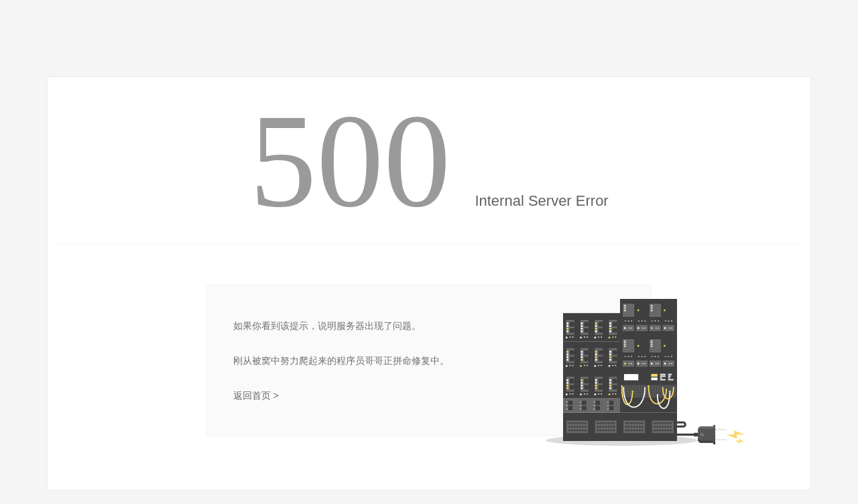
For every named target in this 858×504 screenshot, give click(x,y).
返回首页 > (256, 395)
